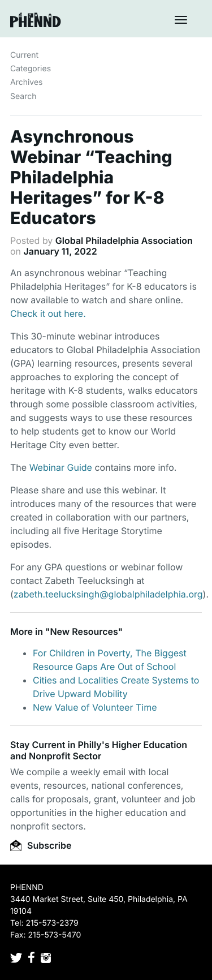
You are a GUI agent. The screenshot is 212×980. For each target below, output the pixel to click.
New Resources (84, 631)
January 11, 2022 (60, 251)
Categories (31, 69)
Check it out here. (48, 313)
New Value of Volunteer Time (95, 707)
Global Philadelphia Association (124, 240)
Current (24, 55)
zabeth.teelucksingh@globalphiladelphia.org (108, 594)
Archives (27, 82)
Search (23, 96)
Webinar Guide (61, 467)
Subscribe (41, 845)
